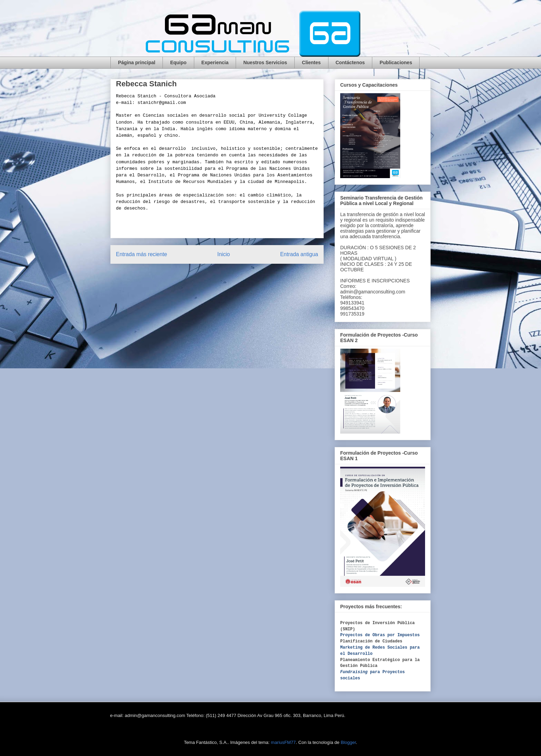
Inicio (224, 254)
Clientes (311, 62)
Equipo (178, 62)
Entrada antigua (299, 254)
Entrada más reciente (141, 254)
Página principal (137, 62)
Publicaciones (396, 62)
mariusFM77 (283, 742)
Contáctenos (350, 62)
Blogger (348, 742)
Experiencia (215, 62)
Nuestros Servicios (265, 62)
